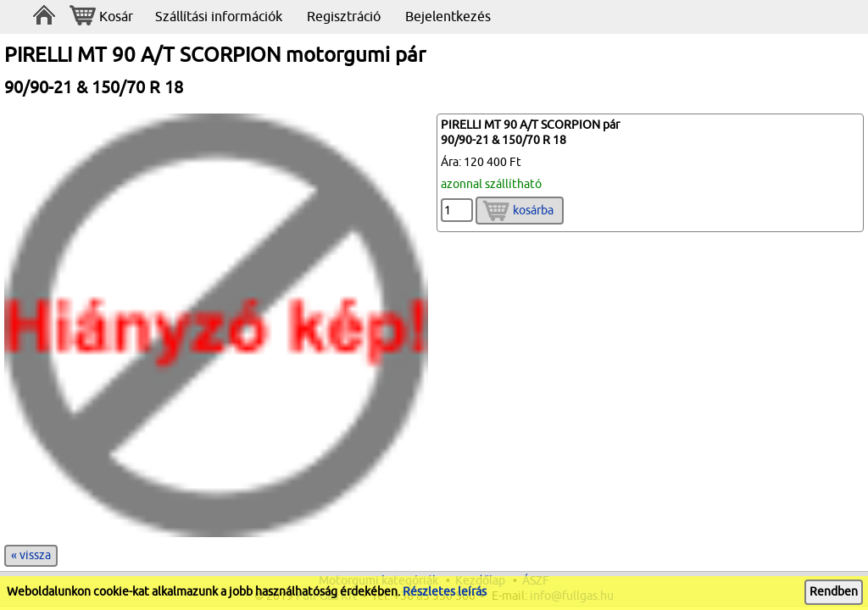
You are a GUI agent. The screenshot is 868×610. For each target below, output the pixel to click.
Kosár (101, 17)
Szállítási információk (219, 17)
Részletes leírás (445, 592)
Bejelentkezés (448, 17)
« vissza (31, 555)
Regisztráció (344, 17)
